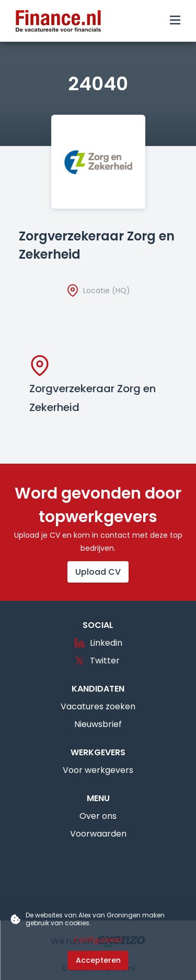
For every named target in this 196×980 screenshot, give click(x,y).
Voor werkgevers (98, 770)
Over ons (98, 816)
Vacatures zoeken (98, 706)
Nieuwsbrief (98, 724)
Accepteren (98, 960)
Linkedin (98, 643)
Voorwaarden (98, 834)
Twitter (97, 661)
